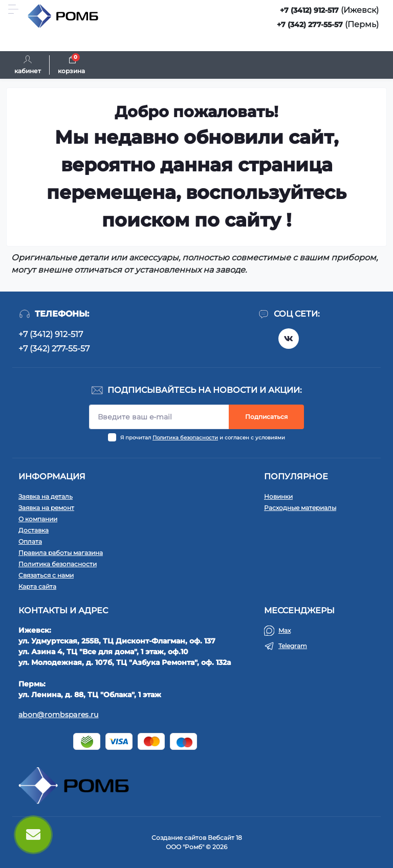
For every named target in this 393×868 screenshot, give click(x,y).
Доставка (34, 530)
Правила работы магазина (61, 553)
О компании (38, 519)
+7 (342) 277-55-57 (310, 25)
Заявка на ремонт (46, 508)
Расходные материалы (300, 508)
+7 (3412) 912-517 (309, 10)
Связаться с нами (46, 575)
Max (285, 630)
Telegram (293, 646)
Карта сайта (37, 586)
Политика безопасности (185, 438)
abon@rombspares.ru (58, 715)
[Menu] (13, 9)
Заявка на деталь (46, 496)
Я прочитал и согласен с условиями (203, 438)
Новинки (278, 496)
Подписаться (266, 417)
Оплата (30, 541)
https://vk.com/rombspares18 (289, 339)
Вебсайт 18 (225, 838)
